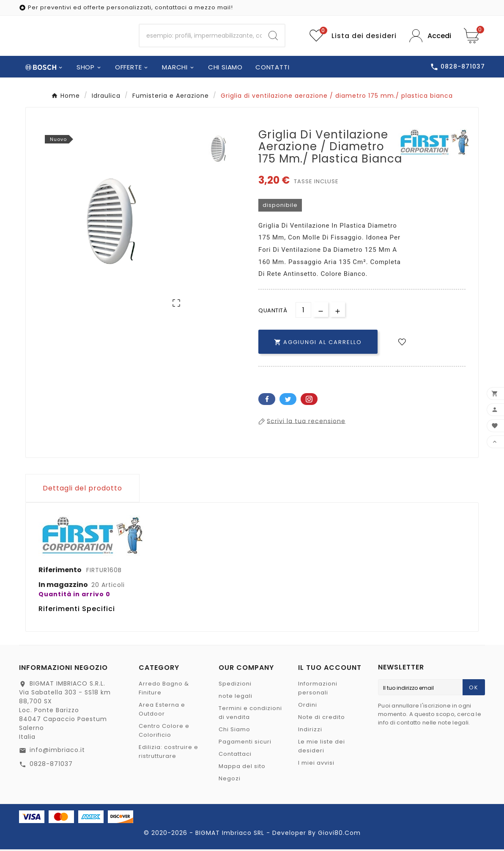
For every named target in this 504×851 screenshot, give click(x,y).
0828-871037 (51, 766)
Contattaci (235, 756)
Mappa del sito (242, 768)
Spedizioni (235, 685)
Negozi (230, 780)
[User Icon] (430, 37)
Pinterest (309, 400)
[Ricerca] (201, 36)
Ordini (308, 706)
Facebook (267, 400)
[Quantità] (303, 311)
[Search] (273, 36)
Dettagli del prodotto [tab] (82, 489)
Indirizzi (310, 731)
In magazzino (63, 586)
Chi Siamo (234, 731)
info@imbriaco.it (57, 752)
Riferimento (61, 571)
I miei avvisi (316, 764)
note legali (236, 698)
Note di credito (322, 719)
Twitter (288, 400)
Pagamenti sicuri (245, 743)
